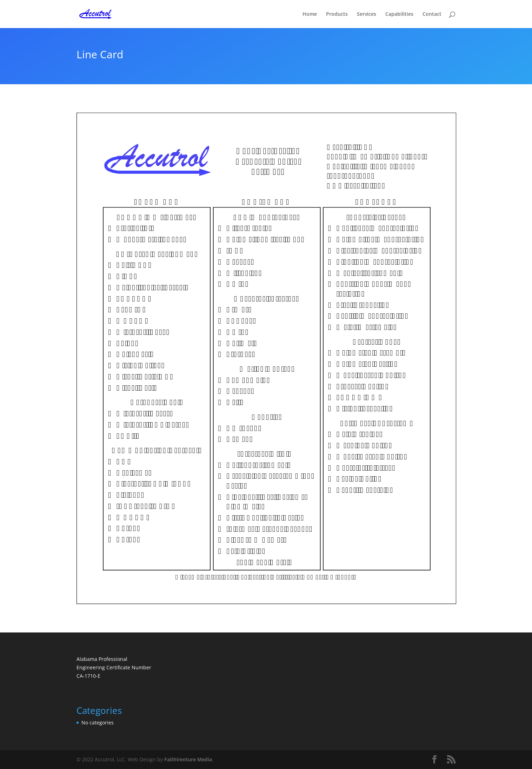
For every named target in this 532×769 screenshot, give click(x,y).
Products (337, 14)
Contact (432, 14)
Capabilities (399, 14)
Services (367, 14)
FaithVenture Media (188, 759)
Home (310, 14)
